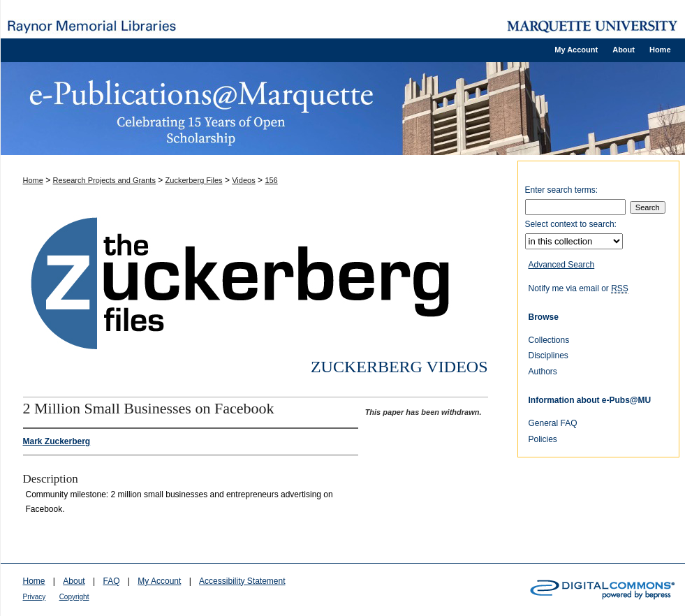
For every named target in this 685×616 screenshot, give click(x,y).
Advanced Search (562, 265)
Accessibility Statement (242, 581)
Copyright (74, 597)
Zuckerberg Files (194, 180)
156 (271, 180)
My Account (159, 581)
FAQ (111, 581)
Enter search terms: (562, 190)
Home (33, 180)
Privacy (35, 597)
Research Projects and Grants (104, 180)
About (74, 581)
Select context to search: (571, 224)
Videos (243, 180)
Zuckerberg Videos (399, 367)
